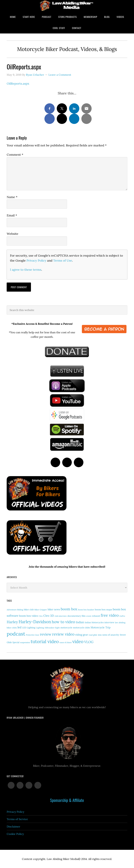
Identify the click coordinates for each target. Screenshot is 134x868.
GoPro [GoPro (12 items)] (122, 616)
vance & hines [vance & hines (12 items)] (66, 642)
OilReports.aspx (18, 84)
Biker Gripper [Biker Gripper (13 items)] (41, 610)
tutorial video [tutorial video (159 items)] (45, 641)
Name (12, 197)
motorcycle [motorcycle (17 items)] (66, 628)
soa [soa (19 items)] (100, 635)
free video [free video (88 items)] (110, 615)
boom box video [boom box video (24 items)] (29, 616)
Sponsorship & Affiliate (67, 800)
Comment (15, 155)
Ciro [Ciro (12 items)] (41, 616)
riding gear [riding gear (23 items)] (82, 635)
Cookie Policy (15, 834)
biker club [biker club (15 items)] (29, 610)
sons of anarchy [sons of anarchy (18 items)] (111, 635)
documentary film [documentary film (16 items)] (77, 616)
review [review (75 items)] (46, 634)
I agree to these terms (26, 270)
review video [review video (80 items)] (63, 634)
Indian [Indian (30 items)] (80, 622)
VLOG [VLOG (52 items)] (89, 642)
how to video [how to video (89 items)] (63, 622)
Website (12, 234)
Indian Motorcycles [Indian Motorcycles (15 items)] (94, 622)
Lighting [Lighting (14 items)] (40, 628)
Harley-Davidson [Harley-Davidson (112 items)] (35, 622)
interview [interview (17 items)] (109, 622)
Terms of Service (17, 819)
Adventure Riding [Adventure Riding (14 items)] (15, 610)
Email (12, 215)
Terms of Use (63, 260)
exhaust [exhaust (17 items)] (96, 616)
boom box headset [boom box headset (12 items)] (86, 610)
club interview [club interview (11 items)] (61, 616)
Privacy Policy (36, 260)
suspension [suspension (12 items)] (25, 642)
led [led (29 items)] (19, 627)
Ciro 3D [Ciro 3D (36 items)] (49, 616)
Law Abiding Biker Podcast (67, 6)
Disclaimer (13, 826)
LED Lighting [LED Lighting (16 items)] (29, 628)
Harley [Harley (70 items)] (12, 622)
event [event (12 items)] (89, 616)
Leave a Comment (60, 75)
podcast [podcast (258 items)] (16, 634)
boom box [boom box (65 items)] (69, 609)
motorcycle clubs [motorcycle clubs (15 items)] (81, 628)
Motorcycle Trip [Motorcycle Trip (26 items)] (100, 627)
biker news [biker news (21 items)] (54, 610)
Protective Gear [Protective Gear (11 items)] (32, 635)
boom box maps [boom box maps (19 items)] (103, 610)
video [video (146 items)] (78, 642)
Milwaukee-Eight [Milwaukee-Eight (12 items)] (52, 628)
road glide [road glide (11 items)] (93, 635)
